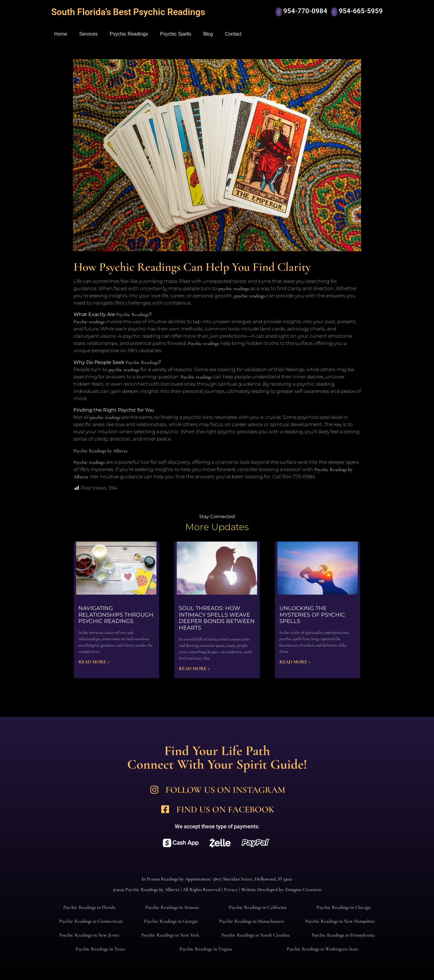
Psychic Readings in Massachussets (252, 921)
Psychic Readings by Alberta (101, 451)
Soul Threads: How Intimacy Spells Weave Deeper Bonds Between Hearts (217, 618)
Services (88, 34)
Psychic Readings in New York (170, 935)
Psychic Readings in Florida (89, 907)
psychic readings (234, 289)
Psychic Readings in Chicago (344, 907)
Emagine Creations (303, 890)
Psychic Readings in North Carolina (256, 935)
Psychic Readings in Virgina (206, 949)
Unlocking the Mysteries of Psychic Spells (312, 615)
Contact (233, 34)
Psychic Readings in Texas (100, 949)
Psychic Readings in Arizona (172, 907)
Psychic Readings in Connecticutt (91, 921)
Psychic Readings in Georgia (171, 921)
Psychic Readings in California (258, 907)
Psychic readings (89, 322)
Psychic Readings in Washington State (322, 949)
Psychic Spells (176, 34)
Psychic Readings (129, 34)
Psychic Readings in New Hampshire (340, 921)
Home (61, 34)
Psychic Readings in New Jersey (89, 935)
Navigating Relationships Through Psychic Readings (116, 615)
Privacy (231, 890)
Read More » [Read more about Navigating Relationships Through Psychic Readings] (94, 662)
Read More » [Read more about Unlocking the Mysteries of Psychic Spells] (295, 662)
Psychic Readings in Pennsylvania (343, 935)
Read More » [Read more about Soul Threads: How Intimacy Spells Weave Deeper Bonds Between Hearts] (194, 669)
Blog (208, 34)
